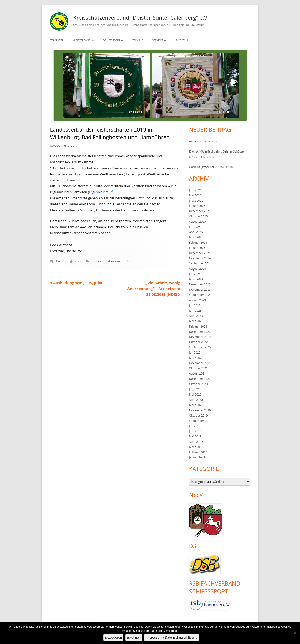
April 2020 (196, 400)
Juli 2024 (195, 274)
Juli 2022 (195, 352)
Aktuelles (195, 141)
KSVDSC (55, 146)
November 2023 (200, 290)
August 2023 (197, 300)
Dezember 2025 (200, 211)
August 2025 (197, 221)
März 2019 (196, 447)
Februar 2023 (198, 326)
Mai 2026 (195, 195)
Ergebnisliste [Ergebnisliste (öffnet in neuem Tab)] (101, 192)
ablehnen (134, 637)
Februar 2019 (198, 452)
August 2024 (197, 269)
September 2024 (200, 263)
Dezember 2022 (200, 332)
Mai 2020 (195, 394)
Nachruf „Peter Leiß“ (203, 167)
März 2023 (196, 321)
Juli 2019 (195, 426)
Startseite (57, 40)
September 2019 (200, 421)
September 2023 (200, 295)
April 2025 (196, 232)
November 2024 (200, 258)
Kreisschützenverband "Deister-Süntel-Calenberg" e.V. (141, 17)
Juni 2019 (195, 431)
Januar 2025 (197, 248)
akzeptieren (113, 637)
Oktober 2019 (198, 415)
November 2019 (200, 410)
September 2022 (200, 347)
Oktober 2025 (198, 216)
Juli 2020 (195, 389)
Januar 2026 (197, 206)
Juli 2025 (195, 227)
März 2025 (196, 237)
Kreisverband (82, 40)
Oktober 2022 (198, 342)
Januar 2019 (197, 457)
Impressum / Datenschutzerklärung (171, 637)
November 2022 (200, 337)
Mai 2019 (195, 436)
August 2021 (197, 373)
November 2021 (200, 363)
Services (158, 40)
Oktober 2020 (198, 384)
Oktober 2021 (198, 368)
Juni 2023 (195, 311)
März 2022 (196, 358)
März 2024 (196, 279)
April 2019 (196, 442)
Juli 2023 (195, 305)
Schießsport (112, 40)
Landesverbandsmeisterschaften (111, 261)
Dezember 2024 (200, 253)
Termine (138, 40)
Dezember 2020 (200, 379)
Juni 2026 (195, 190)
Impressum (182, 40)
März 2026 (196, 200)
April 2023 (196, 316)
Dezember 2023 (200, 284)
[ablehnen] (295, 633)
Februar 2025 (198, 243)
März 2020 (196, 405)
